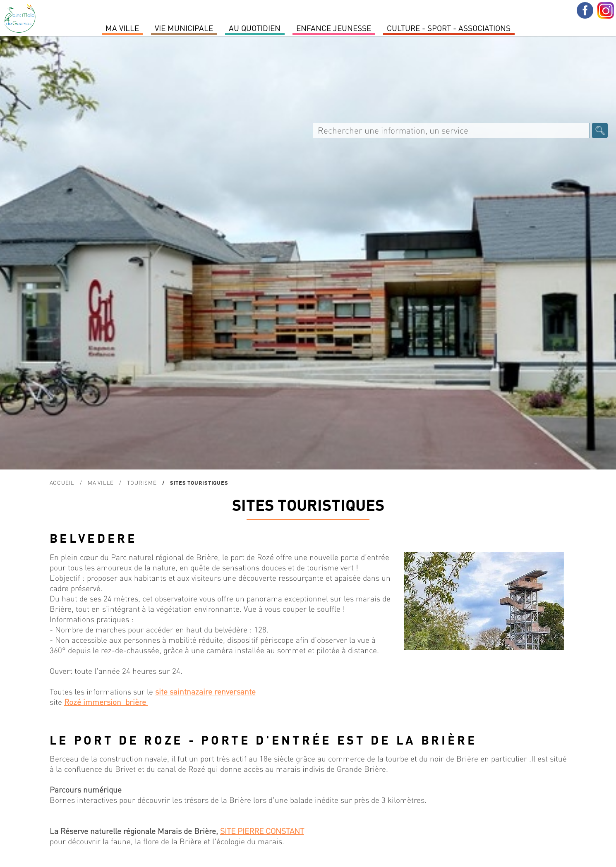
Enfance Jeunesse (334, 28)
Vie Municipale (184, 28)
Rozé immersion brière (106, 702)
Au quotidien (255, 28)
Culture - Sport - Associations (449, 28)
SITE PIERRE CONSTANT (262, 831)
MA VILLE (122, 28)
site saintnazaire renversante (205, 691)
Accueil (62, 483)
